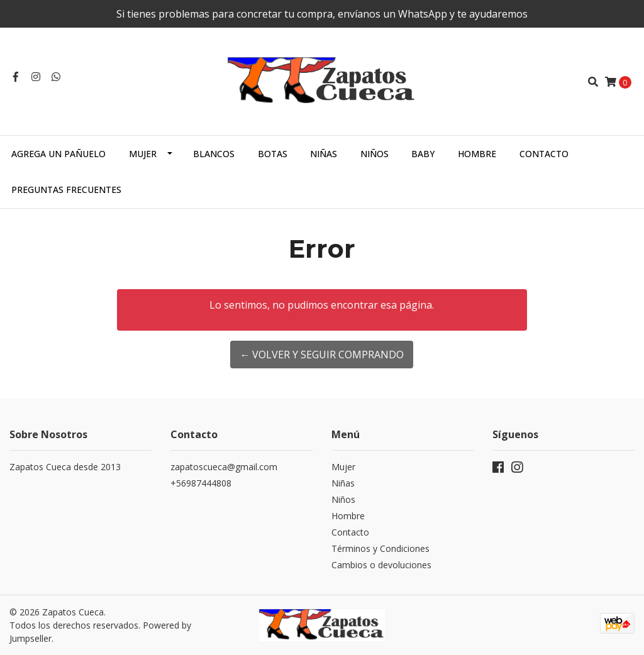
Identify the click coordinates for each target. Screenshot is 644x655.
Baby (423, 154)
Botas (273, 154)
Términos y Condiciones (380, 548)
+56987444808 (201, 483)
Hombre (477, 154)
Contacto (544, 154)
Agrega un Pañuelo (58, 154)
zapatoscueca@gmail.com (224, 467)
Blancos (214, 154)
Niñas (324, 154)
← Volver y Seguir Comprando (322, 355)
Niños (375, 154)
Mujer (143, 154)
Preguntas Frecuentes (66, 190)
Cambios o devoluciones (381, 565)
